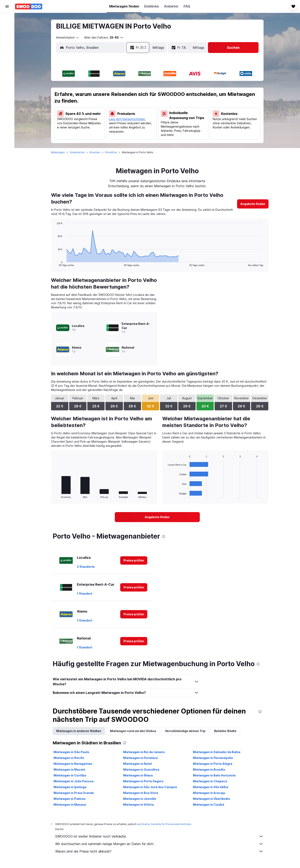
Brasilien (95, 152)
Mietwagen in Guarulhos (141, 769)
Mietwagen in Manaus (70, 805)
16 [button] (113, 107)
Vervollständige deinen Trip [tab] (185, 731)
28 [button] (93, 127)
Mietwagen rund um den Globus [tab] (133, 731)
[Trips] (7, 66)
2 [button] (113, 87)
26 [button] (143, 117)
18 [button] (133, 107)
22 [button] (103, 117)
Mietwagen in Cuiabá (209, 805)
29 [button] (103, 127)
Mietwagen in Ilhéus (138, 775)
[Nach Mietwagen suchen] (7, 37)
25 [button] (133, 117)
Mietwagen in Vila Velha (211, 787)
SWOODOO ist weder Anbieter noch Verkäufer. (159, 836)
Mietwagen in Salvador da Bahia (217, 752)
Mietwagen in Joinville (140, 799)
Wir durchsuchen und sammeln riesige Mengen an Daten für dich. (159, 844)
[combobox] (68, 38)
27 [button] (83, 127)
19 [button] (143, 107)
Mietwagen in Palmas (70, 799)
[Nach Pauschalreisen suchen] (7, 45)
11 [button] (133, 97)
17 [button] (123, 107)
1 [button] (103, 87)
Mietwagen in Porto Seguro (143, 781)
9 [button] (113, 97)
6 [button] (83, 97)
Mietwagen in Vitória (138, 805)
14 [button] (93, 107)
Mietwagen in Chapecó (210, 781)
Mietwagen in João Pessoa (74, 781)
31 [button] (123, 127)
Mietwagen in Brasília (209, 769)
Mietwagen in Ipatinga (70, 787)
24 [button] (123, 117)
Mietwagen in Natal (137, 764)
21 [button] (93, 117)
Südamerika (77, 152)
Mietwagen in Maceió (69, 769)
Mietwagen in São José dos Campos (150, 787)
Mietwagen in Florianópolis (213, 758)
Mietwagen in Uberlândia (211, 799)
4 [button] (133, 87)
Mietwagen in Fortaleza (140, 758)
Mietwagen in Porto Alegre (213, 764)
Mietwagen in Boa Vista (141, 793)
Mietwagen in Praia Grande (74, 793)
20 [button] (83, 117)
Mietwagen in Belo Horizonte (214, 775)
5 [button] (143, 87)
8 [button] (103, 97)
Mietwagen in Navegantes (73, 764)
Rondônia (111, 152)
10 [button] (123, 97)
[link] (253, 204)
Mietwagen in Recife (69, 758)
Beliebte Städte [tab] (225, 731)
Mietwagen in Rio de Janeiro (144, 752)
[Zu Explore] (7, 54)
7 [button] (93, 97)
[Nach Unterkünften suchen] (7, 28)
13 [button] (83, 107)
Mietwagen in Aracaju (209, 793)
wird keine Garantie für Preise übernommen (164, 824)
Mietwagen (58, 152)
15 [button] (103, 107)
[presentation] (164, 536)
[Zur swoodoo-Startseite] (29, 6)
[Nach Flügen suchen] (7, 19)
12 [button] (143, 97)
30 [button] (113, 127)
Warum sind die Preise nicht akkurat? (159, 851)
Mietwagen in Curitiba (70, 775)
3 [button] (123, 87)
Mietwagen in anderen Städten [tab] (79, 731)
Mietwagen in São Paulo (71, 752)
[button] (7, 6)
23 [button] (113, 117)
